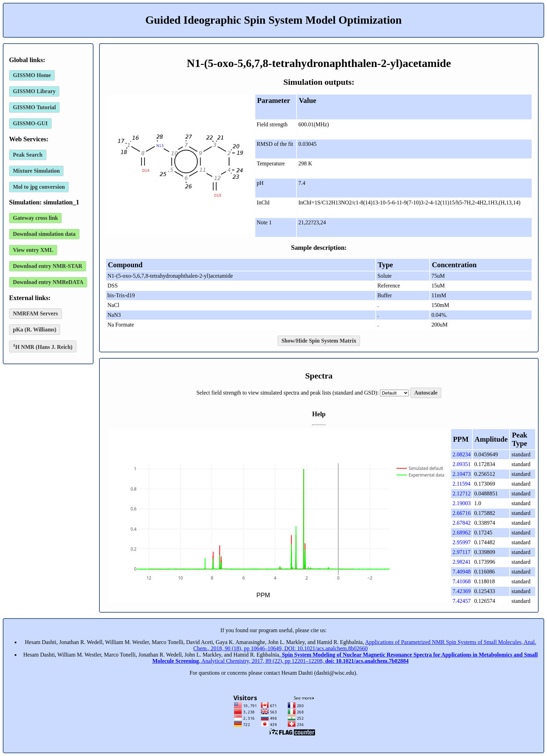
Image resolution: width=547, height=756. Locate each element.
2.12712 (462, 493)
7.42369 (462, 591)
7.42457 (462, 601)
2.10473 (462, 474)
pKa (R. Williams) (35, 330)
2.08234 (462, 454)
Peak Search (28, 155)
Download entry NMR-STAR (48, 266)
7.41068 (462, 581)
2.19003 (462, 503)
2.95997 (462, 542)
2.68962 (462, 533)
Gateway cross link (35, 218)
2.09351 (462, 464)
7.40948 (462, 572)
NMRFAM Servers (35, 313)
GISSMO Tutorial (34, 107)
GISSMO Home (32, 75)
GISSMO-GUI (30, 123)
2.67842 (462, 523)
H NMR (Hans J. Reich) (43, 346)
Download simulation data (44, 234)
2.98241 (462, 562)
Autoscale (426, 393)
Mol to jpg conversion (39, 187)
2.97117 (461, 552)
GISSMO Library (34, 91)
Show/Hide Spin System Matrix (319, 341)
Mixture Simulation (36, 171)
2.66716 (462, 513)
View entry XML (33, 250)
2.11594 (461, 484)
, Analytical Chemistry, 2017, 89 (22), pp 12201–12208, (345, 658)
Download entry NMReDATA (48, 282)
